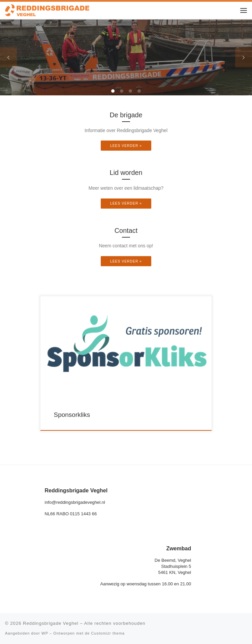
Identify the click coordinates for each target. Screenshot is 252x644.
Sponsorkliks (72, 415)
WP (45, 633)
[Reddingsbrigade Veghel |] (47, 10)
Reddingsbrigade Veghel (51, 623)
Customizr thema (108, 633)
